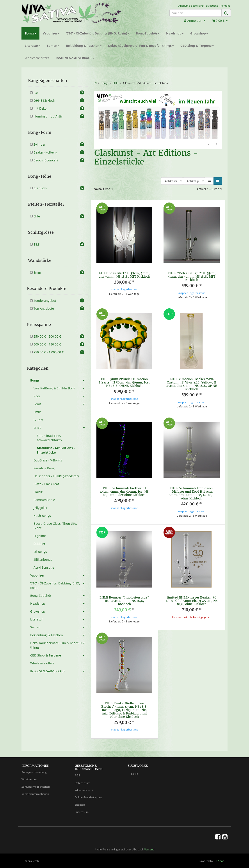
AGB (77, 775)
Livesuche (212, 5)
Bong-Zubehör (148, 33)
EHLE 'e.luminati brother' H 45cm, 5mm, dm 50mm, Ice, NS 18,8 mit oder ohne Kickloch (124, 492)
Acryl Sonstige (44, 567)
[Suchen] (196, 13)
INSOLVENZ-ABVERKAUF (75, 58)
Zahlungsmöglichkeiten (36, 786)
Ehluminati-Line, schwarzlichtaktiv (49, 438)
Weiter (217, 145)
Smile (38, 412)
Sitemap (80, 804)
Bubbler (39, 544)
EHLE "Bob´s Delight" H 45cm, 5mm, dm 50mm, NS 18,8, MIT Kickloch (192, 277)
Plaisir (38, 492)
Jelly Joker (41, 508)
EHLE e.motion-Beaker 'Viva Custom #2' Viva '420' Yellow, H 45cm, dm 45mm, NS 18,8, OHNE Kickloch (192, 384)
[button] (209, 181)
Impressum (82, 812)
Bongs (30, 33)
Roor (61, 396)
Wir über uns (29, 779)
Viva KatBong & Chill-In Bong (61, 388)
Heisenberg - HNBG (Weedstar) (56, 476)
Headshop (175, 33)
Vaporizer (51, 33)
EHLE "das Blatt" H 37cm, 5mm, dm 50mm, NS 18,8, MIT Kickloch (124, 275)
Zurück (209, 145)
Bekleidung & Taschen (84, 46)
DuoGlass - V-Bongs (48, 460)
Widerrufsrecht (84, 790)
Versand (149, 849)
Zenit (61, 404)
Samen (53, 46)
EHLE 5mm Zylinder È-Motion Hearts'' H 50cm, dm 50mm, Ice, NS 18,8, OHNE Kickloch (124, 382)
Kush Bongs (42, 516)
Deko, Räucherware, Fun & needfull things (141, 46)
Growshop (199, 33)
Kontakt (225, 5)
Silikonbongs (43, 560)
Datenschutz (82, 783)
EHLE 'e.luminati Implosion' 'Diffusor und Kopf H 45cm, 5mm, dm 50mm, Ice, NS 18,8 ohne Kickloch (192, 493)
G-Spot (38, 420)
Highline (40, 536)
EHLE (61, 428)
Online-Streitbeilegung (88, 797)
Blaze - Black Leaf (46, 484)
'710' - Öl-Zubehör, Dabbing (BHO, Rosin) (98, 33)
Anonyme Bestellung (191, 5)
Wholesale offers (37, 58)
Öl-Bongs (40, 552)
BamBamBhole (44, 500)
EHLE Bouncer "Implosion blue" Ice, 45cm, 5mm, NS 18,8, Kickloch (124, 601)
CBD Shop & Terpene (197, 46)
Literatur (33, 46)
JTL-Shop (219, 861)
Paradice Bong (44, 468)
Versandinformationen (35, 794)
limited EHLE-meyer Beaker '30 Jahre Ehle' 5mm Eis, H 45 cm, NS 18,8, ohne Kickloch (192, 601)
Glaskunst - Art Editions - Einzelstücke (56, 450)
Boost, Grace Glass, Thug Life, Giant (55, 526)
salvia (135, 773)
